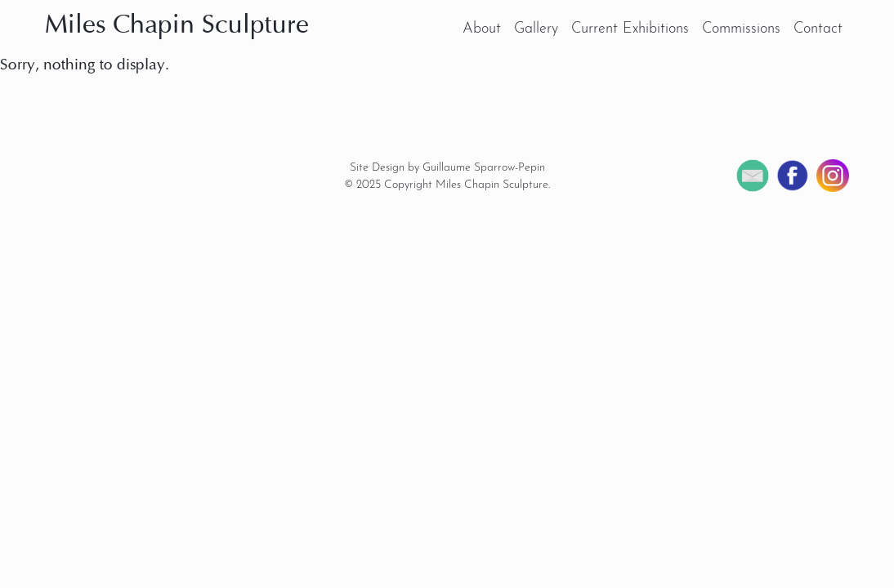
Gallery (536, 29)
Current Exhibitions (630, 29)
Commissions (741, 29)
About (482, 29)
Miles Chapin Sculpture (177, 26)
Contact (818, 29)
